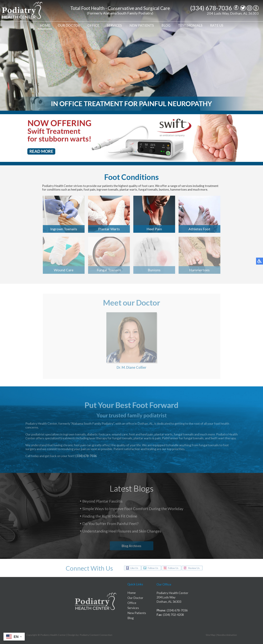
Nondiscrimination (227, 635)
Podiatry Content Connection (96, 635)
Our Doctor (69, 25)
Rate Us (217, 25)
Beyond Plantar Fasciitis (102, 502)
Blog (166, 25)
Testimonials (190, 25)
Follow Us (153, 568)
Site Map (211, 635)
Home (45, 25)
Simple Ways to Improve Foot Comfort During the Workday (133, 509)
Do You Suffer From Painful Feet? (110, 524)
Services (114, 25)
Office (93, 25)
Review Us (194, 568)
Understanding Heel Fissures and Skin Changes (122, 531)
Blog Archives (131, 546)
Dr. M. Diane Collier (131, 368)
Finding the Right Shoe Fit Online (110, 517)
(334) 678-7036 (211, 8)
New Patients (142, 25)
